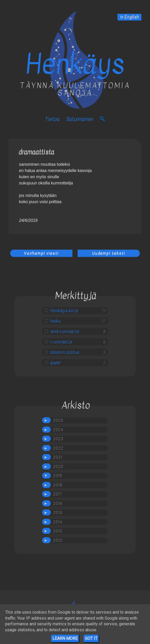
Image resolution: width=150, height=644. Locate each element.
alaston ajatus (65, 352)
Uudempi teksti (109, 253)
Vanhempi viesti (41, 253)
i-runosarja (61, 342)
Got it (91, 638)
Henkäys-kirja (64, 311)
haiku (55, 321)
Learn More (65, 638)
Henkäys (75, 64)
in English (129, 17)
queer (56, 363)
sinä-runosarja (65, 331)
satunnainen (80, 119)
